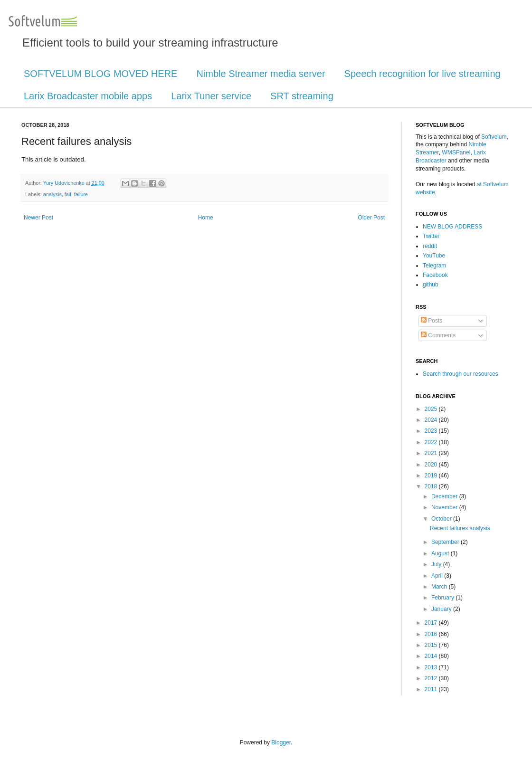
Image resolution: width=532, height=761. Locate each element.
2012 (432, 678)
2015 (432, 645)
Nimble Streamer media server (261, 74)
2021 (432, 453)
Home (206, 218)
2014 (432, 656)
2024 (432, 420)
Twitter (431, 236)
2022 (432, 442)
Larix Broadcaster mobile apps (88, 96)
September (446, 542)
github (431, 285)
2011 (432, 689)
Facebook (435, 275)
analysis (52, 194)
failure (81, 194)
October (442, 519)
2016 (432, 634)
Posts (432, 321)
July (437, 564)
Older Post (371, 218)
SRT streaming (302, 96)
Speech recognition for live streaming (423, 74)
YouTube (434, 256)
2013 (432, 667)
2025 (432, 409)
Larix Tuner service (211, 96)
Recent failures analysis (460, 528)
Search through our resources (461, 374)
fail (68, 194)
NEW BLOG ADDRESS (452, 227)
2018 (432, 486)
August (441, 553)
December (445, 496)
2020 (432, 465)
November (445, 507)
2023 (432, 431)
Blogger (281, 742)
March (440, 587)
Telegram (434, 266)
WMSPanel (456, 152)
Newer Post (38, 218)
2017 (432, 623)
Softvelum (494, 137)
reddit (430, 246)
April (438, 576)
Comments (438, 335)
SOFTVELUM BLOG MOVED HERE (100, 74)
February (443, 598)
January (442, 609)
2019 (432, 476)
